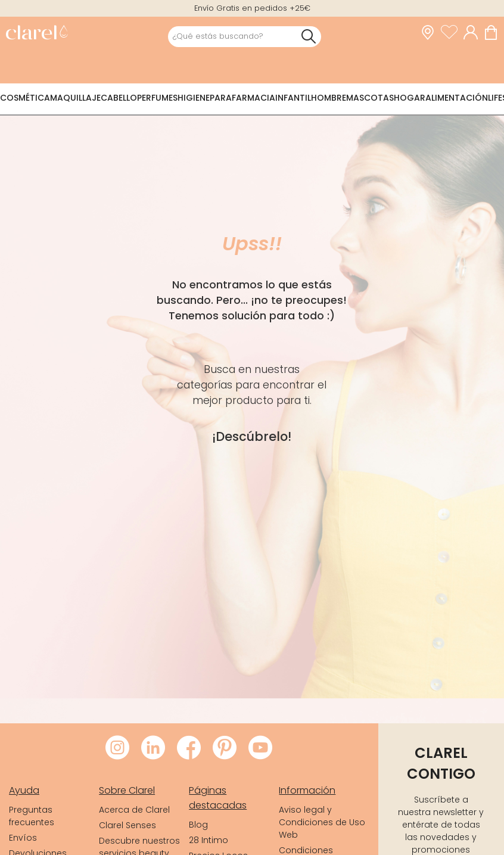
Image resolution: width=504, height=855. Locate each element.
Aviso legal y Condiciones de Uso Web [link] (322, 822)
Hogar (410, 98)
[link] (37, 34)
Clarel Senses (127, 825)
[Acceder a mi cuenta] (474, 33)
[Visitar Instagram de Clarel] (117, 748)
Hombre (329, 98)
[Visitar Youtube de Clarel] (260, 748)
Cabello (119, 98)
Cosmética (25, 98)
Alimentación (457, 98)
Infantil (293, 98)
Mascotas (370, 98)
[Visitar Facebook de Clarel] (189, 748)
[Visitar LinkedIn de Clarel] (153, 748)
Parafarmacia (242, 98)
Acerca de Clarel (134, 810)
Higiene (194, 98)
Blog (198, 825)
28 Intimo (209, 840)
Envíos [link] (23, 838)
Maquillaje (75, 98)
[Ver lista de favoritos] (452, 33)
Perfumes (157, 98)
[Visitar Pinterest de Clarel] (225, 748)
